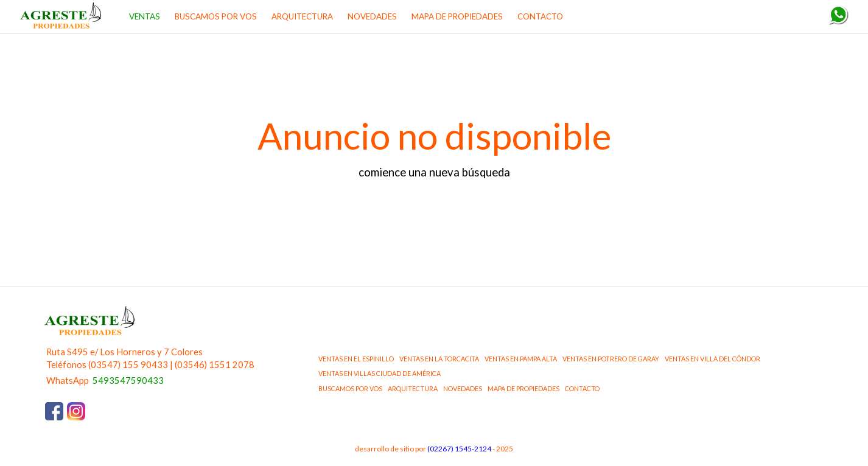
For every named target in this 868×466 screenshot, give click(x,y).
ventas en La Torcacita (439, 359)
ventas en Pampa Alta (521, 359)
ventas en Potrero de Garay (611, 359)
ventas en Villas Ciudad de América (380, 373)
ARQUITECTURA (302, 16)
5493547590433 (128, 381)
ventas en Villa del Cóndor (712, 359)
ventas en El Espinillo (356, 359)
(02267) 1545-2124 (459, 449)
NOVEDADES (372, 16)
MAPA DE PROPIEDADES (457, 16)
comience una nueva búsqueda (434, 172)
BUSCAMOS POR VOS (216, 16)
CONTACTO (540, 16)
